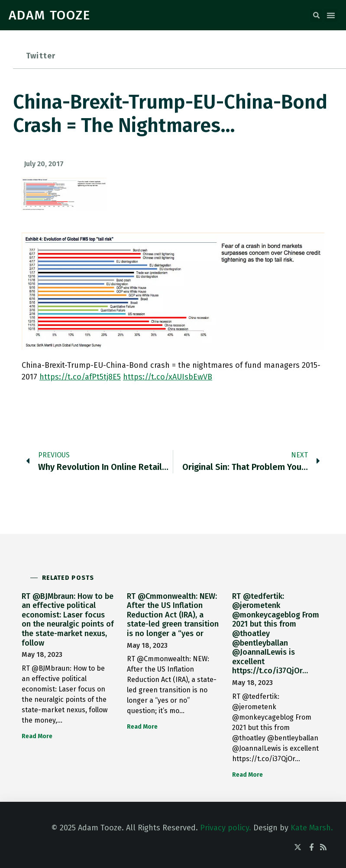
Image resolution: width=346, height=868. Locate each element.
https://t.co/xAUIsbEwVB (168, 377)
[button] (316, 16)
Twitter (41, 56)
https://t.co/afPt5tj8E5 (80, 377)
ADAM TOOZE (50, 15)
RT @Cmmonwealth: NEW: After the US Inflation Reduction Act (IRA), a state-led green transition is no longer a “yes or (173, 615)
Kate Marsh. (312, 828)
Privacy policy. (226, 828)
